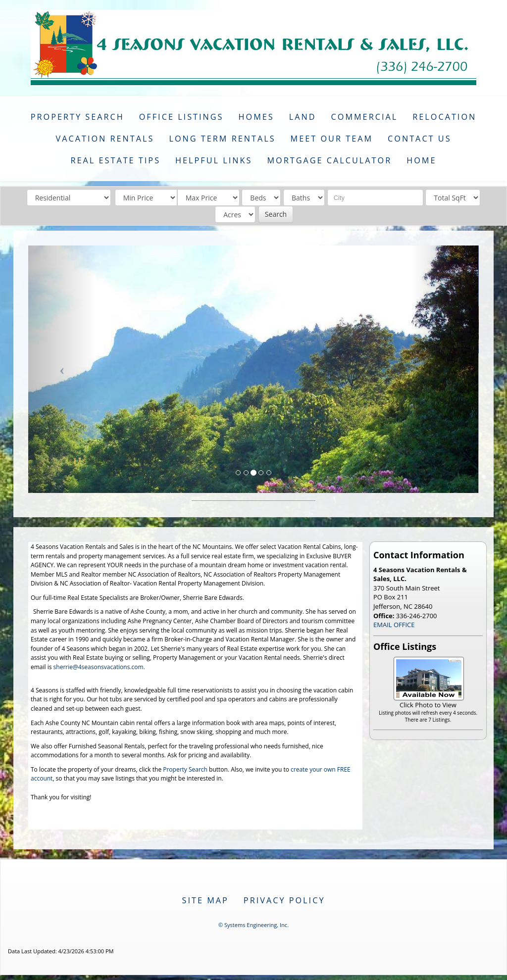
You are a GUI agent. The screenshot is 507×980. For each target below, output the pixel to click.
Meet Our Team (332, 139)
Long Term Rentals (222, 139)
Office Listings (181, 117)
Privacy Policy (284, 900)
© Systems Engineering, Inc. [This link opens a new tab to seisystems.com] (253, 925)
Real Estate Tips (115, 160)
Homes (256, 117)
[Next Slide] (445, 369)
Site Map (205, 900)
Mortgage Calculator (329, 160)
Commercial (365, 117)
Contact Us (420, 139)
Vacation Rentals (105, 139)
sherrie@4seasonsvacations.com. (99, 667)
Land (303, 117)
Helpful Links (214, 160)
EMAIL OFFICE (394, 625)
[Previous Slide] (62, 369)
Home (421, 160)
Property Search (77, 117)
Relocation (444, 117)
